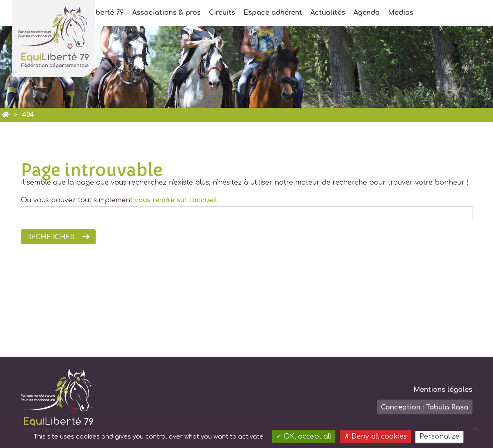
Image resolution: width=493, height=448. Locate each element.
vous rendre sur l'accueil (176, 200)
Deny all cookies (375, 437)
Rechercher (51, 237)
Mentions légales (443, 390)
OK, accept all (304, 437)
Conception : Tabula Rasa (425, 407)
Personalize (439, 437)
